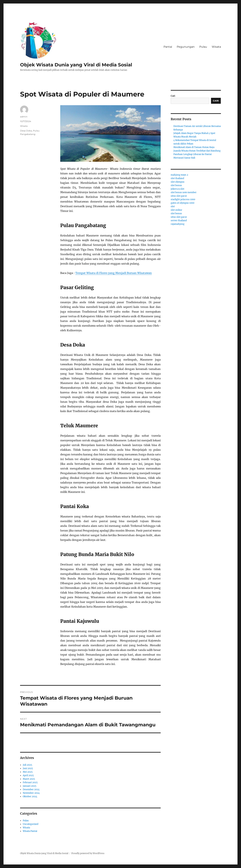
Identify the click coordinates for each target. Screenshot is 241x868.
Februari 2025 (30, 782)
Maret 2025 (29, 779)
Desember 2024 (31, 789)
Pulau (203, 47)
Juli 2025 (27, 765)
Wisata (216, 47)
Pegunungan (186, 47)
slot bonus (176, 185)
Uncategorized (31, 824)
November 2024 (31, 793)
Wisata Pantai (30, 831)
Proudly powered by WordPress (88, 853)
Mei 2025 (28, 772)
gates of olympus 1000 (183, 203)
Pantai (168, 47)
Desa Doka (26, 131)
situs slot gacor (179, 196)
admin (24, 117)
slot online (176, 210)
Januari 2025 (30, 786)
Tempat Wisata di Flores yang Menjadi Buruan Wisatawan (114, 273)
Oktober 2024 (30, 797)
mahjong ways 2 (179, 175)
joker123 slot (177, 189)
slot (173, 206)
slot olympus (178, 182)
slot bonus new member (184, 192)
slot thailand (177, 178)
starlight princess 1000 (183, 199)
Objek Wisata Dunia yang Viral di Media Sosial (76, 65)
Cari (173, 96)
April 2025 (28, 775)
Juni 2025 (28, 768)
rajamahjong (178, 224)
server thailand (179, 221)
